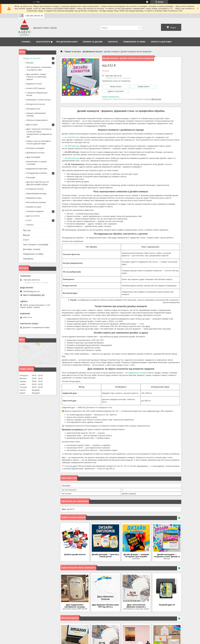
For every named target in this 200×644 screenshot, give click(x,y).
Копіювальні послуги (35, 189)
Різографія (31, 177)
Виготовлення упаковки (36, 202)
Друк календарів (33, 157)
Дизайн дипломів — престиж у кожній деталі (105, 551)
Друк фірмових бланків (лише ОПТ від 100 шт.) (105, 601)
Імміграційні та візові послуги (39, 100)
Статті (29, 220)
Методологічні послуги (36, 104)
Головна (26, 42)
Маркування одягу (34, 198)
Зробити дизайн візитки (75, 550)
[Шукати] (139, 28)
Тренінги (30, 225)
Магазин (30, 63)
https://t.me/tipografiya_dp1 (34, 295)
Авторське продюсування (37, 120)
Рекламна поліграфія (35, 148)
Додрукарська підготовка (37, 169)
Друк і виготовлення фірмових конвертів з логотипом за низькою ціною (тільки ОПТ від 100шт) (136, 602)
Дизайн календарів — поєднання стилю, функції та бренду (167, 552)
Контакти (113, 42)
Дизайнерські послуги (93, 52)
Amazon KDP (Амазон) (36, 88)
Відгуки (26, 235)
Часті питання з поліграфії (36, 244)
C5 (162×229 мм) (72, 154)
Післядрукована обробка (37, 173)
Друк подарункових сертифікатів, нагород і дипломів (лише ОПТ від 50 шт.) (75, 602)
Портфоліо (28, 259)
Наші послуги (43, 42)
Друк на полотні (33, 216)
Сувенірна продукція (35, 211)
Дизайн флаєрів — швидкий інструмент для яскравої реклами (136, 552)
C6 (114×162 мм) (72, 141)
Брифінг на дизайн (93, 42)
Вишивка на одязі (34, 207)
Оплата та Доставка (161, 42)
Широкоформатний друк (37, 193)
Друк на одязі (32, 125)
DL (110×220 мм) (72, 133)
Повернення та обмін (134, 42)
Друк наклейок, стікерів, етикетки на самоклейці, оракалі (36, 77)
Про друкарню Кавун (67, 42)
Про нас (27, 230)
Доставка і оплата (32, 249)
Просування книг (33, 109)
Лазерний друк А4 (167, 600)
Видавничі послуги (34, 84)
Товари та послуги (72, 52)
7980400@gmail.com (31, 291)
